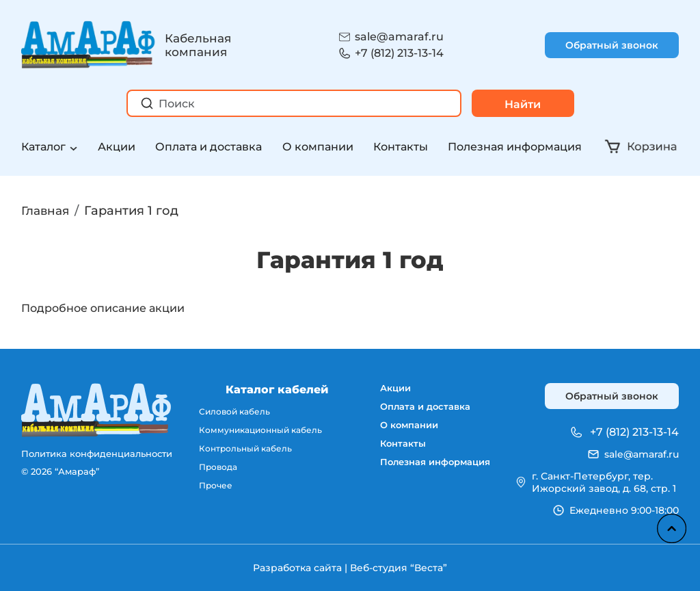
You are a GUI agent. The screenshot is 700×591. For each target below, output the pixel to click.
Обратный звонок (612, 45)
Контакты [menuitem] (398, 451)
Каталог (43, 147)
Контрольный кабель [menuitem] (245, 450)
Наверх (669, 526)
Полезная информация (515, 147)
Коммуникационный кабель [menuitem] (261, 431)
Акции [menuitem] (390, 389)
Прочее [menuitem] (213, 488)
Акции (117, 147)
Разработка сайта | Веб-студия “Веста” (350, 568)
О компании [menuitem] (405, 430)
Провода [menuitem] (216, 469)
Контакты (401, 147)
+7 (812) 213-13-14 (399, 53)
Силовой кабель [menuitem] (233, 412)
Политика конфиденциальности (97, 454)
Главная (47, 211)
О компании (318, 147)
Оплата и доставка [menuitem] (421, 410)
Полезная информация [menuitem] (433, 471)
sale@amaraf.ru (399, 37)
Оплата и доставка (208, 147)
